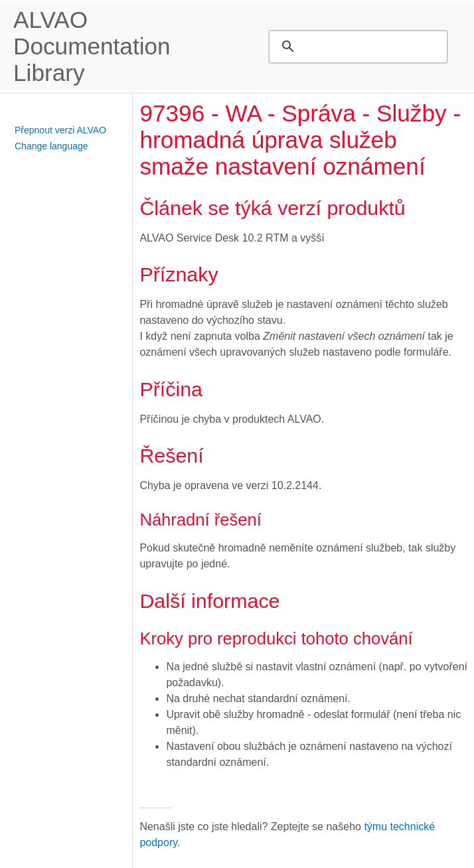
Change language (51, 146)
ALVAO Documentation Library (92, 46)
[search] (356, 46)
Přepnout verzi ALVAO (60, 130)
